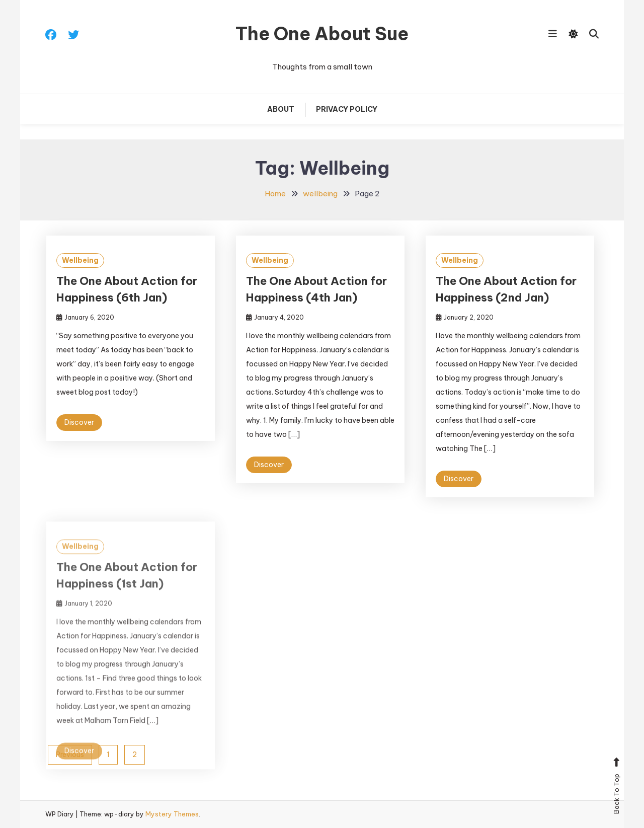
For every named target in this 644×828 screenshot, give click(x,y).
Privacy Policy (347, 109)
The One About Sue (322, 34)
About (281, 109)
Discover (79, 422)
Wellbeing (80, 260)
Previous (70, 755)
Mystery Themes (172, 814)
